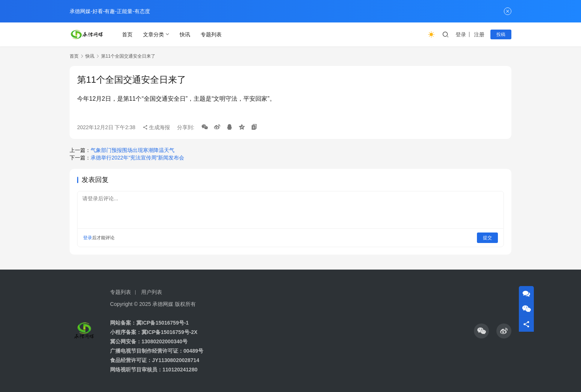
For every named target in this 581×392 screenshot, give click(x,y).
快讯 (185, 34)
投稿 (501, 34)
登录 (461, 34)
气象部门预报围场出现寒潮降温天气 (133, 150)
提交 (487, 238)
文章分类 (153, 34)
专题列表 (211, 34)
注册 (479, 34)
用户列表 (152, 292)
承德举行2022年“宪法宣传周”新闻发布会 (137, 158)
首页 (127, 34)
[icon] (481, 331)
